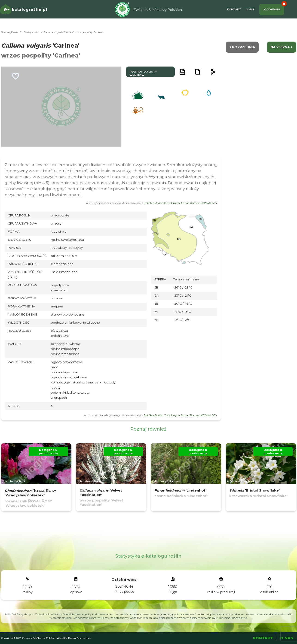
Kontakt (234, 9)
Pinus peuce (124, 592)
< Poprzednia (242, 47)
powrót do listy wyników (143, 73)
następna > (282, 47)
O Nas (250, 9)
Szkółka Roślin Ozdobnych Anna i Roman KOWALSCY (181, 203)
